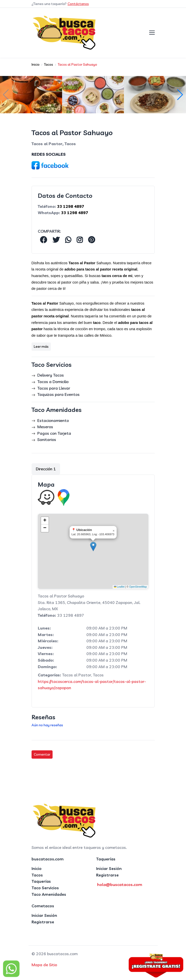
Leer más (41, 346)
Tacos (37, 875)
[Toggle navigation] (152, 33)
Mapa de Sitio (44, 965)
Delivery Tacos (51, 375)
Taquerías (41, 881)
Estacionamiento (53, 420)
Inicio (37, 868)
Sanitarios (47, 439)
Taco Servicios (45, 888)
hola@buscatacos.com (120, 884)
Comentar (42, 754)
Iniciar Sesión (109, 868)
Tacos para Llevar (54, 388)
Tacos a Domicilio (53, 382)
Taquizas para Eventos (58, 394)
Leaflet (119, 587)
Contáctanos (78, 4)
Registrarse (107, 875)
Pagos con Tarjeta (54, 433)
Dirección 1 (46, 469)
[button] (180, 95)
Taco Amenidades (49, 894)
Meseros (45, 427)
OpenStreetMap (138, 587)
